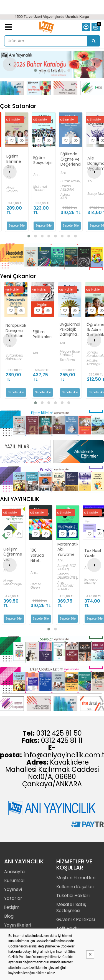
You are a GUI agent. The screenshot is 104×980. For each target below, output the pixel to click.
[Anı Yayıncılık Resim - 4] (92, 88)
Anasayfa (14, 872)
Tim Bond (67, 360)
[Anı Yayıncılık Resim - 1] (12, 88)
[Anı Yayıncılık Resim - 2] (39, 88)
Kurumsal (14, 880)
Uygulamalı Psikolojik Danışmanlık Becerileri (70, 329)
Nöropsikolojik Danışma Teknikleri (16, 331)
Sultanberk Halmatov (14, 357)
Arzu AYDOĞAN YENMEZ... (65, 586)
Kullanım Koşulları (75, 887)
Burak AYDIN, (71, 181)
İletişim (12, 907)
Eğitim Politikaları (42, 334)
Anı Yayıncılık (14, 177)
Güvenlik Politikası (76, 919)
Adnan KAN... (66, 196)
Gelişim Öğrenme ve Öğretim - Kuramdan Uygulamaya (14, 555)
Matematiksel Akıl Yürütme (68, 550)
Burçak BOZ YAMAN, (67, 568)
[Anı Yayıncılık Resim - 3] (65, 88)
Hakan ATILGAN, (67, 188)
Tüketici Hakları (73, 896)
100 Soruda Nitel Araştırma (40, 556)
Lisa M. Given (36, 586)
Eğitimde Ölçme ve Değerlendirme (71, 159)
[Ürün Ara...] (93, 41)
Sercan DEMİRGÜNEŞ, (68, 576)
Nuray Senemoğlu (13, 583)
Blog (9, 916)
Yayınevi (13, 889)
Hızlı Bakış (21, 141)
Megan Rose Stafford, (70, 353)
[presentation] (10, 64)
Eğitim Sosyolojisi (43, 160)
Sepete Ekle (17, 226)
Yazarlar (13, 898)
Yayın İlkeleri (18, 925)
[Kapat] (90, 954)
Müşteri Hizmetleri (76, 878)
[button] (35, 70)
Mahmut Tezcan (40, 188)
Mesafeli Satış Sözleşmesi (71, 907)
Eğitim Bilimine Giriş (14, 161)
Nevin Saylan (12, 190)
